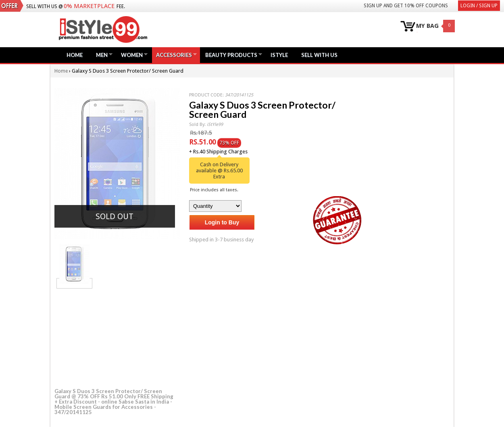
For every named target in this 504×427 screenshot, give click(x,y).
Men (102, 55)
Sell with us (319, 55)
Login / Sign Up (479, 6)
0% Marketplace (89, 6)
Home (75, 55)
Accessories (174, 55)
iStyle (279, 55)
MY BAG (427, 26)
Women (132, 55)
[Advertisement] (115, 337)
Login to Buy (222, 222)
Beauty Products (231, 55)
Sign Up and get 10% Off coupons (406, 6)
